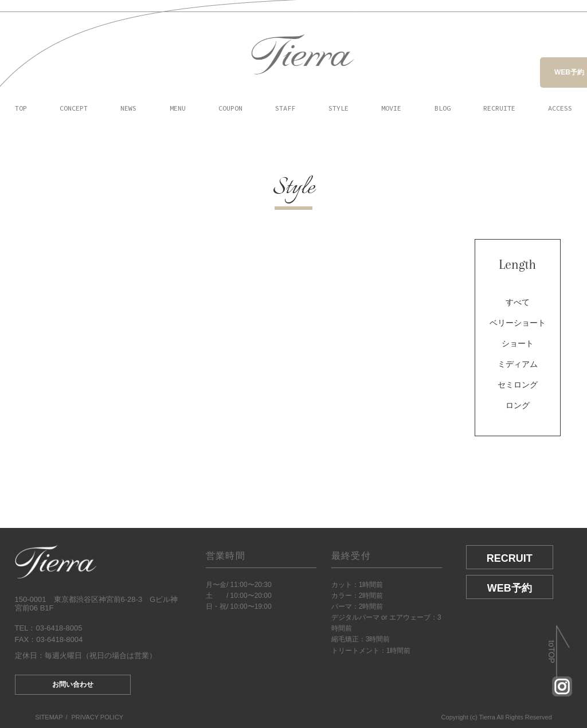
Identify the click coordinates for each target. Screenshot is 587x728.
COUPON (230, 108)
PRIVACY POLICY (98, 717)
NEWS (128, 108)
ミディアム (518, 364)
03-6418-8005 (59, 628)
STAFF (285, 108)
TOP (21, 108)
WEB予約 (569, 72)
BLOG (443, 108)
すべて (518, 302)
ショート (518, 343)
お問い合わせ (73, 684)
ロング (518, 405)
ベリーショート (518, 323)
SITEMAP (49, 717)
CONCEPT (74, 108)
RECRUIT (510, 558)
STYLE (338, 108)
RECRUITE (499, 108)
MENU (178, 108)
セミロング (518, 385)
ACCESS (560, 108)
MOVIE (391, 108)
